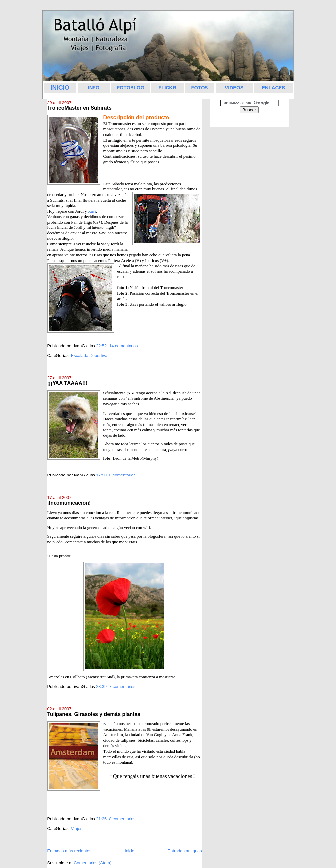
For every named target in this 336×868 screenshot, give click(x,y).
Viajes (77, 828)
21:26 (101, 819)
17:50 (101, 475)
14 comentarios (123, 346)
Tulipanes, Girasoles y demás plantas (94, 714)
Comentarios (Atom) (93, 863)
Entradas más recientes (69, 851)
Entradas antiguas (185, 851)
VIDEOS (234, 88)
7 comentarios (122, 687)
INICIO (60, 87)
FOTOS (199, 88)
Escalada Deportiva (89, 356)
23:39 (101, 687)
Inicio (130, 851)
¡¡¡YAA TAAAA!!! (67, 383)
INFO (94, 88)
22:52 (101, 346)
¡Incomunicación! (69, 503)
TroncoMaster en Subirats (79, 108)
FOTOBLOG (131, 88)
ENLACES (273, 88)
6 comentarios (122, 475)
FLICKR (167, 88)
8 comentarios (122, 819)
